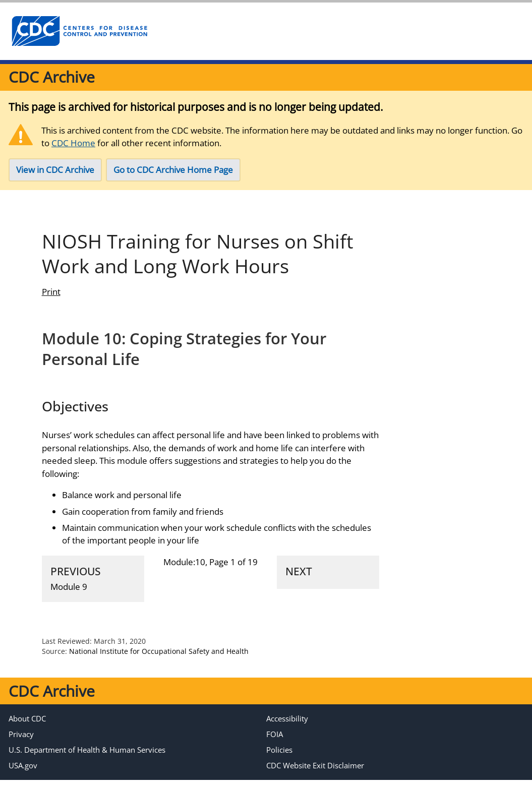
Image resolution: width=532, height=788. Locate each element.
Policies (279, 758)
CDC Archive (52, 77)
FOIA (275, 742)
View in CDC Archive (55, 170)
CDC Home (73, 143)
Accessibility (287, 726)
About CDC (27, 726)
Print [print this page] (51, 300)
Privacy (21, 742)
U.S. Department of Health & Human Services (87, 758)
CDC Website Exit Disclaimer (315, 773)
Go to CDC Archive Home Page (173, 170)
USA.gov (23, 773)
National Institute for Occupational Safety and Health (159, 659)
